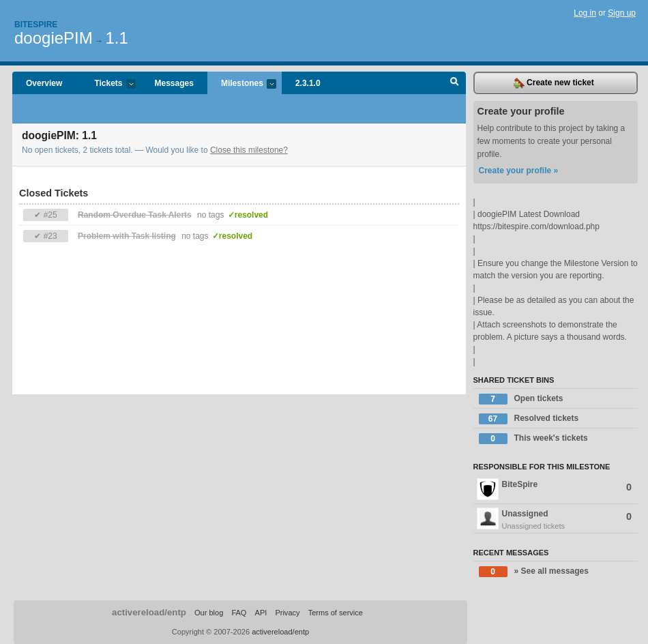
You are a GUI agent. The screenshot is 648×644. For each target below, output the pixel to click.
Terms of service (336, 613)
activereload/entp (149, 612)
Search (455, 83)
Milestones (242, 84)
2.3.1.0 (308, 83)
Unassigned (556, 520)
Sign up (622, 13)
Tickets (108, 84)
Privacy (287, 613)
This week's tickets (533, 439)
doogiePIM (54, 38)
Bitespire (36, 25)
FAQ (239, 613)
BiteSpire (555, 489)
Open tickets (521, 399)
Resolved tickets (529, 419)
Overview (44, 83)
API (261, 613)
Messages (174, 83)
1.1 (116, 38)
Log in (585, 13)
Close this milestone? (249, 150)
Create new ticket (554, 83)
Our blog (209, 613)
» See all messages (534, 572)
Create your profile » (519, 171)
